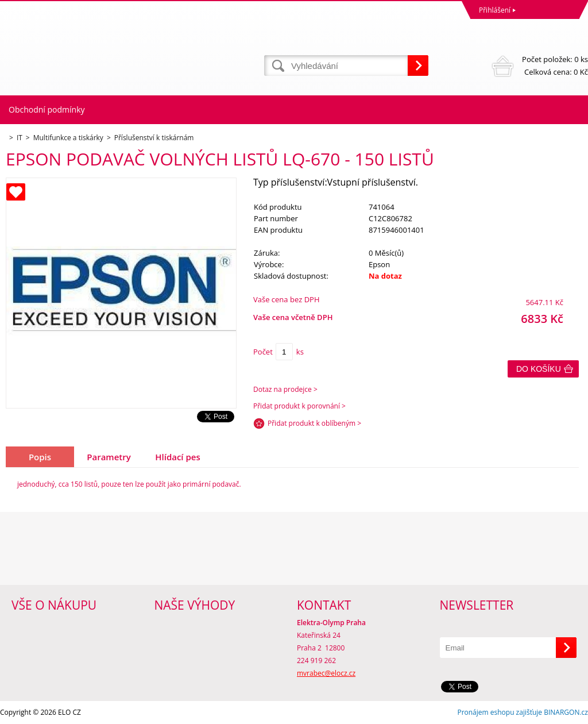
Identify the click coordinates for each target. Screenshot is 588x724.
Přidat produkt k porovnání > (299, 406)
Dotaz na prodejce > (285, 389)
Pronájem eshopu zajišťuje (500, 712)
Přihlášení (495, 10)
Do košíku (539, 369)
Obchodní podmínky (47, 109)
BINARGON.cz (566, 712)
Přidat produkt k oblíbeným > (314, 423)
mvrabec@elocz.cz (326, 673)
